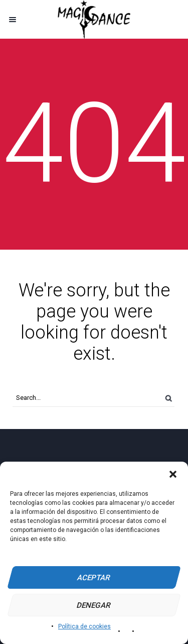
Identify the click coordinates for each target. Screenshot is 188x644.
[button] (173, 474)
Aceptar (94, 578)
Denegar (94, 605)
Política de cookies (84, 626)
